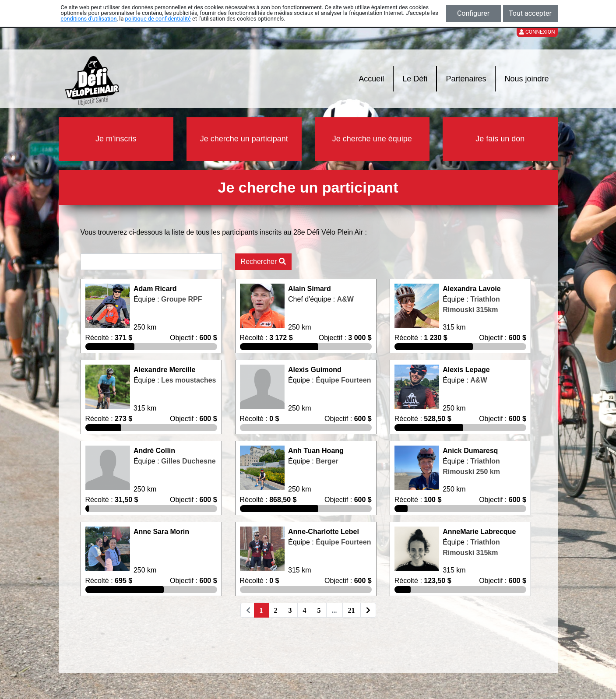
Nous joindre (526, 79)
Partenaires (466, 79)
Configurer (473, 13)
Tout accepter (530, 13)
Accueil (371, 79)
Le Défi (415, 79)
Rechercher (263, 262)
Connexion (537, 32)
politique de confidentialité (158, 19)
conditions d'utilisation (89, 19)
